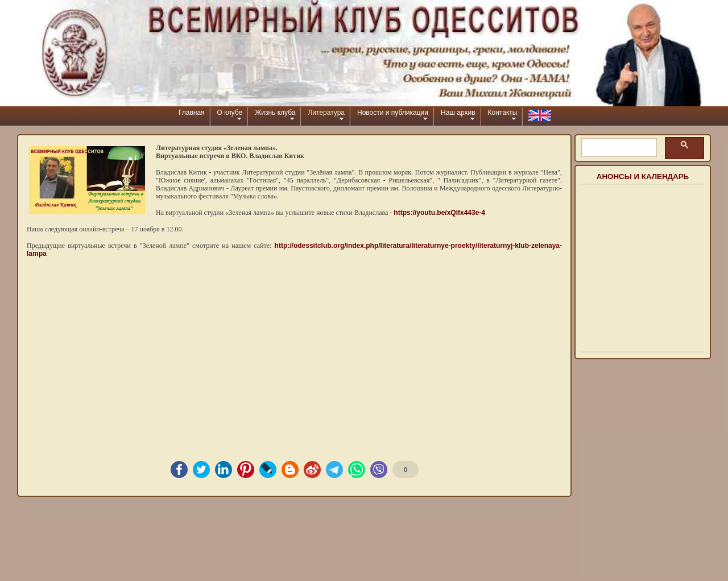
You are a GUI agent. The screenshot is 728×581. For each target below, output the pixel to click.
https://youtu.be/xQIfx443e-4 (439, 213)
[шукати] (618, 148)
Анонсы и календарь (643, 177)
